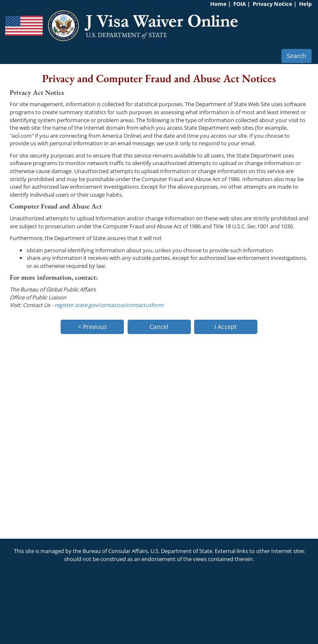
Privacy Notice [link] (273, 4)
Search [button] (297, 56)
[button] (92, 327)
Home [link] (218, 4)
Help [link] (305, 4)
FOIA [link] (240, 4)
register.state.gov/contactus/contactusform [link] (109, 305)
